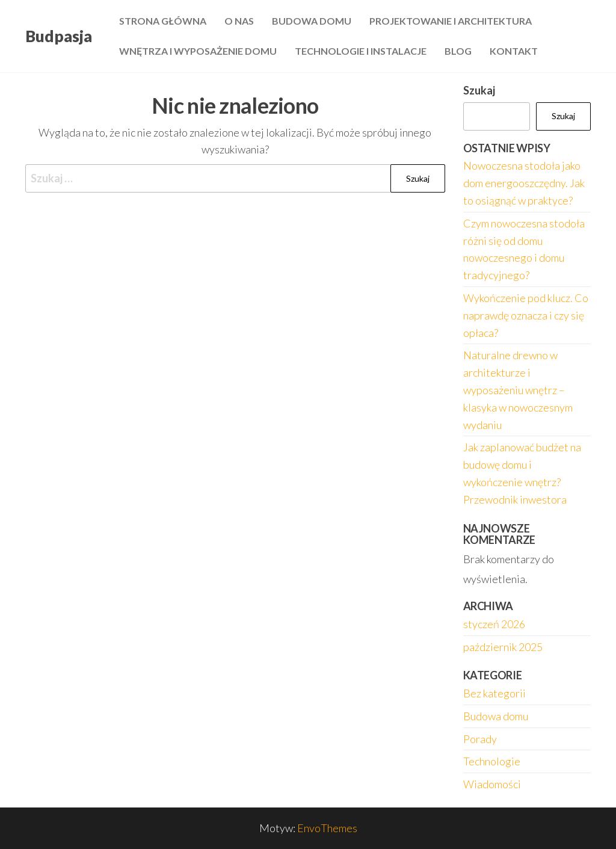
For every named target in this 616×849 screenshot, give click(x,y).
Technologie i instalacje (361, 51)
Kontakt (514, 51)
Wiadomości (492, 784)
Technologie (492, 761)
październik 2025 (503, 647)
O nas (239, 21)
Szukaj (479, 90)
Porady (480, 739)
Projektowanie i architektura (451, 21)
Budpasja (59, 36)
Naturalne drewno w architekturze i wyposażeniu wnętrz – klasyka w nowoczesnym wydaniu (518, 390)
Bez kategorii (494, 693)
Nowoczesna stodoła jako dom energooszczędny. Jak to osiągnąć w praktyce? (524, 183)
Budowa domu (312, 21)
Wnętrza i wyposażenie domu (198, 51)
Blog (458, 51)
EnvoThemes (327, 828)
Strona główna (163, 21)
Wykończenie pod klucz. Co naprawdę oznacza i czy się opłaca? (526, 315)
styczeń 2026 (494, 624)
